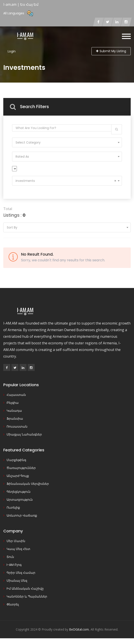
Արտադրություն (20, 500)
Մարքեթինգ (16, 460)
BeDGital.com (79, 629)
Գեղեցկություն (19, 492)
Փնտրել (13, 604)
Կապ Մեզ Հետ (18, 549)
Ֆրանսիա (15, 419)
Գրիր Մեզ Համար (21, 573)
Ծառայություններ (21, 468)
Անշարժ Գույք (18, 476)
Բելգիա (13, 403)
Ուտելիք (13, 507)
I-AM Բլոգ (14, 565)
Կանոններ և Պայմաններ (27, 596)
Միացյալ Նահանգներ (24, 434)
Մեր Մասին (16, 541)
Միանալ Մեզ (17, 581)
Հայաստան (16, 395)
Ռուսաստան (17, 426)
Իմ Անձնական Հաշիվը (25, 589)
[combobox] (67, 142)
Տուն (10, 557)
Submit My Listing (111, 51)
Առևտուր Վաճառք (22, 515)
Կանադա (14, 411)
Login (12, 51)
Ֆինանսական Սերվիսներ (28, 484)
